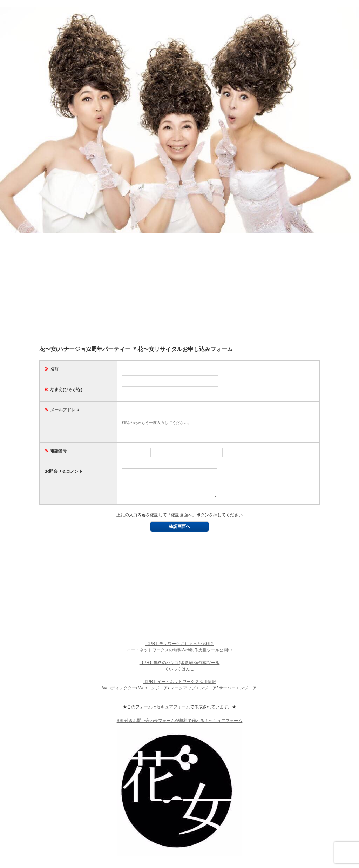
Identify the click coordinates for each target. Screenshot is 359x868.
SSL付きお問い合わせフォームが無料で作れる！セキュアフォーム (180, 726)
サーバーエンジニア (238, 693)
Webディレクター (119, 693)
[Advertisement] (179, 289)
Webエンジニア (153, 693)
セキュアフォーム (173, 712)
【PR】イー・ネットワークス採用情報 (180, 687)
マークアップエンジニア (194, 693)
